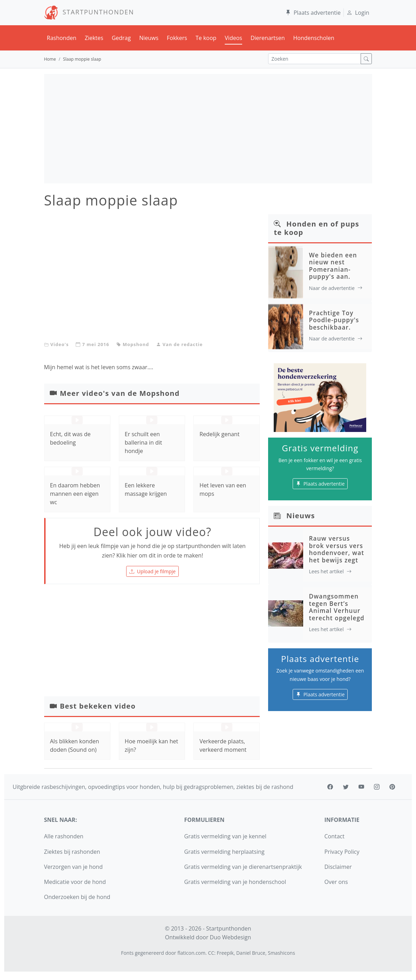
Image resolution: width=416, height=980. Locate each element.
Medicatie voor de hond (75, 882)
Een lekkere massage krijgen (146, 489)
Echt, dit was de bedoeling (70, 438)
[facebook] (330, 787)
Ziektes (94, 38)
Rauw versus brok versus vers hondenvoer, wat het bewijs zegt (336, 549)
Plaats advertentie (313, 13)
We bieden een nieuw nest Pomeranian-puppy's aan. (333, 266)
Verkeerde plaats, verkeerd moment (223, 745)
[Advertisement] (208, 129)
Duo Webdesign (231, 937)
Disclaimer (338, 867)
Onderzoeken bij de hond (77, 897)
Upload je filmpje (152, 571)
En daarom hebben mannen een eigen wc (75, 494)
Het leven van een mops (223, 489)
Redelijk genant (219, 434)
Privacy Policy (342, 852)
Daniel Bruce (251, 953)
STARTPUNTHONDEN (89, 12)
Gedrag (121, 38)
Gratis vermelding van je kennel (226, 836)
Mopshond (136, 344)
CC (211, 953)
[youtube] (361, 787)
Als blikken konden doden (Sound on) (75, 745)
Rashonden (62, 38)
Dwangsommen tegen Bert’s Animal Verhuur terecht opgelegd (336, 607)
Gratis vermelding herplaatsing (224, 852)
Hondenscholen (313, 38)
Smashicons (281, 953)
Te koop (206, 38)
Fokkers (177, 38)
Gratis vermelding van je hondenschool (235, 882)
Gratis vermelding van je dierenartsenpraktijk (243, 867)
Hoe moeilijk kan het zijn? (151, 745)
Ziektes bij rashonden (72, 852)
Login (358, 13)
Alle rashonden (64, 836)
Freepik (225, 953)
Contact (335, 836)
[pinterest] (392, 787)
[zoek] (366, 59)
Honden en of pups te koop (316, 228)
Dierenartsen (268, 38)
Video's (60, 344)
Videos (233, 38)
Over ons (336, 882)
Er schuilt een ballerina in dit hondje (144, 442)
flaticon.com (191, 953)
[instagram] (377, 787)
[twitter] (346, 787)
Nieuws (149, 38)
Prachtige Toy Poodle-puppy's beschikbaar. (334, 320)
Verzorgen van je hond (73, 867)
